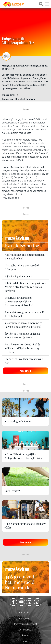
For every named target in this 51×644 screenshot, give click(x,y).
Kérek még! (26, 371)
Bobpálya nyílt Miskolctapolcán (18, 99)
